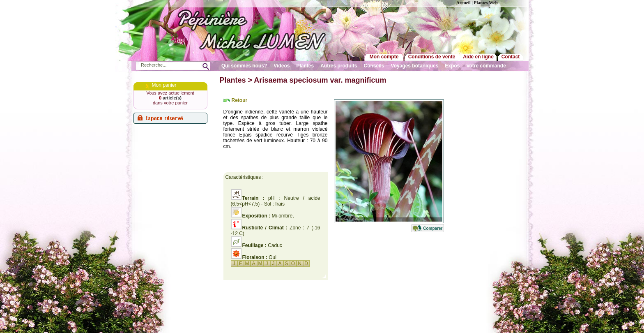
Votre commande (486, 66)
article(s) (170, 98)
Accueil (463, 2)
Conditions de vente (432, 57)
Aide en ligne (478, 57)
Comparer (433, 228)
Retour (240, 100)
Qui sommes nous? (244, 66)
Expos (452, 66)
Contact (511, 57)
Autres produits (339, 66)
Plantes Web (486, 2)
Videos (282, 66)
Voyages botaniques (415, 66)
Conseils (374, 66)
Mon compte (384, 57)
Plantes (305, 66)
